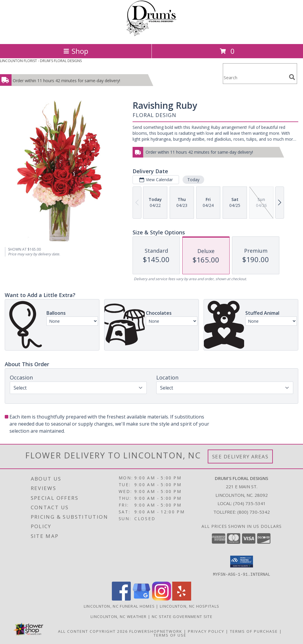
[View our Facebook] (121, 599)
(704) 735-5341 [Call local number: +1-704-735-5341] (249, 503)
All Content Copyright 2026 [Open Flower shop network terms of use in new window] (93, 631)
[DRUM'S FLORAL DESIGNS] (152, 35)
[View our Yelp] (182, 599)
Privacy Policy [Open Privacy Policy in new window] (206, 631)
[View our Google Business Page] (141, 599)
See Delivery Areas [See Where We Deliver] (240, 456)
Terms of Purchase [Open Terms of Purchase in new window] (254, 631)
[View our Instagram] (162, 599)
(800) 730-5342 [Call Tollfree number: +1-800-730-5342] (254, 512)
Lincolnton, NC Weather (119, 616)
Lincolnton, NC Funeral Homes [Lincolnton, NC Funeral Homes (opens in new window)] (119, 606)
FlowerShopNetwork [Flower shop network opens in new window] (156, 631)
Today (193, 180)
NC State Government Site (182, 616)
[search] (292, 77)
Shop (76, 51)
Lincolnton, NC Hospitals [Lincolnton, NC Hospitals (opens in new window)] (190, 606)
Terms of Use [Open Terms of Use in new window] (170, 635)
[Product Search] (255, 77)
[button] (242, 562)
